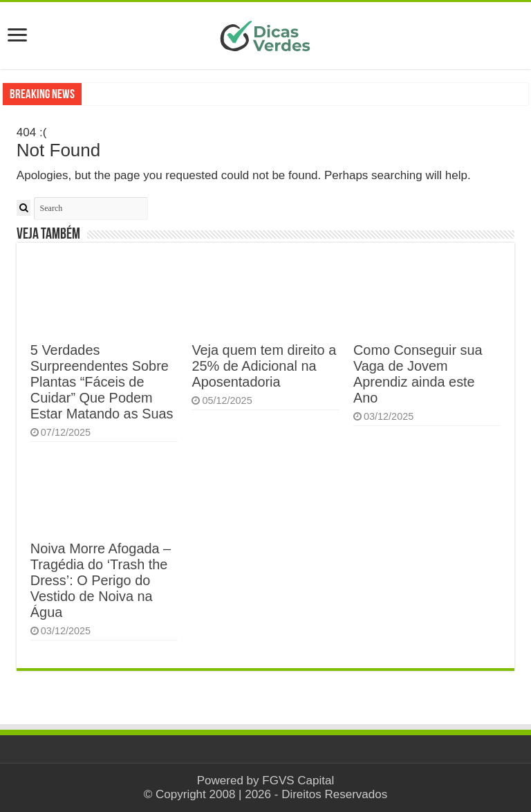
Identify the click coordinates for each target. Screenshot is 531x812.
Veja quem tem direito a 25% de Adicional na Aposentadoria (264, 366)
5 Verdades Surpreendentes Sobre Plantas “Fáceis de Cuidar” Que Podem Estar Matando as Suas (102, 382)
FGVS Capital (298, 781)
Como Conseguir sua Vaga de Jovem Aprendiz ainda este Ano (418, 374)
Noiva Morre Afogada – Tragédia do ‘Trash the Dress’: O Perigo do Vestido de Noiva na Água (101, 580)
